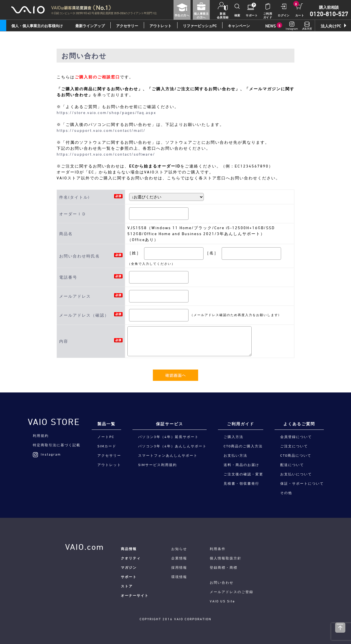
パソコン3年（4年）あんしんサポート (172, 446)
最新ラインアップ (90, 26)
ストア (127, 586)
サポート (129, 577)
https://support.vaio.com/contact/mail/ (101, 130)
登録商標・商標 (224, 567)
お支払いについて (296, 474)
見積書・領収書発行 (241, 483)
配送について (292, 465)
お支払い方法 (236, 455)
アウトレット (160, 26)
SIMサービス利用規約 (158, 465)
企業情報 (179, 558)
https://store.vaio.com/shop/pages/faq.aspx (106, 112)
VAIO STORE (54, 422)
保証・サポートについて (302, 483)
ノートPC (106, 437)
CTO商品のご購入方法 (243, 446)
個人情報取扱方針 (226, 558)
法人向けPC (331, 26)
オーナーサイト (135, 595)
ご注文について (294, 446)
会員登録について (296, 437)
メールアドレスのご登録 (232, 592)
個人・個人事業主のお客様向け (37, 26)
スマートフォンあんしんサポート (168, 455)
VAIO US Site (222, 601)
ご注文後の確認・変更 (243, 474)
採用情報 (179, 567)
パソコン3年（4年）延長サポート (168, 437)
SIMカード (107, 446)
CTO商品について (296, 455)
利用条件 (218, 549)
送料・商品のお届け (241, 465)
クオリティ (131, 558)
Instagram (47, 454)
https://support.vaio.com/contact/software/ (106, 154)
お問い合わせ (222, 582)
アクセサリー (127, 26)
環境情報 (179, 577)
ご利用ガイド (241, 424)
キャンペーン (239, 26)
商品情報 (129, 549)
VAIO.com (84, 547)
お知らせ (179, 549)
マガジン (129, 567)
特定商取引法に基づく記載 (57, 445)
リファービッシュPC (200, 26)
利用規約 (41, 435)
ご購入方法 (234, 437)
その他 (286, 493)
